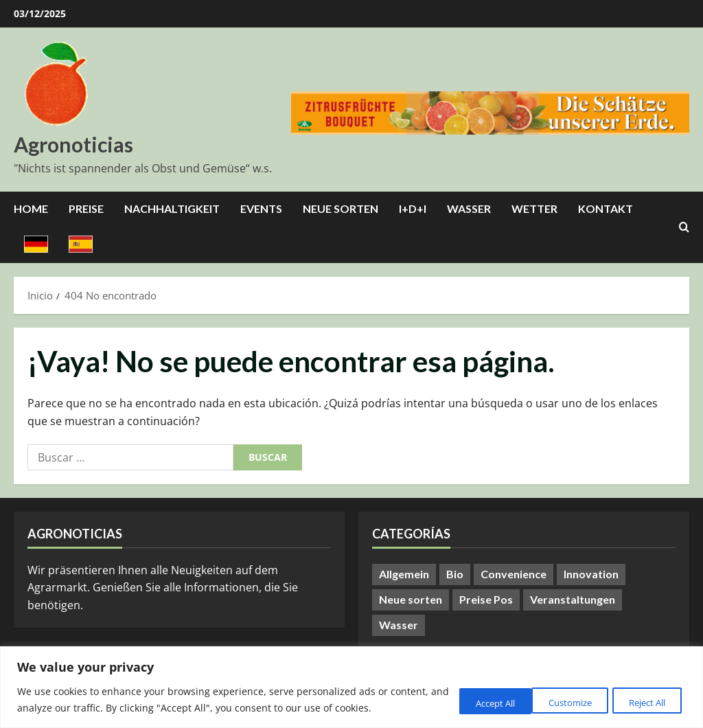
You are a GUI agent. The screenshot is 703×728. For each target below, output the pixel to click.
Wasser (469, 208)
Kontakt (606, 208)
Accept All (643, 693)
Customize (463, 693)
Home (31, 208)
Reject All (554, 693)
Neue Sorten (341, 208)
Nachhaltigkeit (172, 208)
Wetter (534, 208)
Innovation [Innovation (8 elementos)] (591, 574)
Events (261, 208)
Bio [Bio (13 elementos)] (455, 574)
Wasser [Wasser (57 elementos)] (399, 625)
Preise (86, 208)
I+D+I (413, 208)
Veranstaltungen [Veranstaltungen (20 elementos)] (573, 599)
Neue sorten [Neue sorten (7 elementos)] (411, 599)
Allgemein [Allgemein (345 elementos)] (404, 574)
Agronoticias (73, 144)
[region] (351, 679)
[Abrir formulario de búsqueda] (684, 227)
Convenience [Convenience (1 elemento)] (514, 574)
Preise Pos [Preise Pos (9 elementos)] (486, 599)
